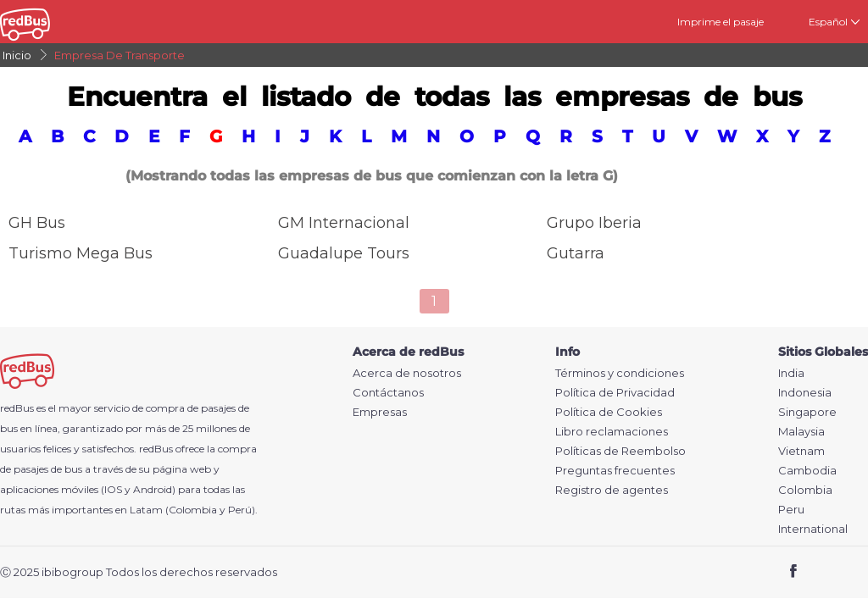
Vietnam (801, 451)
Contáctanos (388, 393)
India (791, 373)
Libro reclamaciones (612, 432)
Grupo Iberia (594, 223)
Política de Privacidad (615, 393)
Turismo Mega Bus (81, 253)
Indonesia (805, 393)
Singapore (807, 412)
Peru (791, 510)
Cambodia (807, 471)
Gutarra (576, 253)
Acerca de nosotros (407, 373)
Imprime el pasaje (721, 22)
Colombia (805, 490)
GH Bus (37, 223)
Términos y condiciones (620, 373)
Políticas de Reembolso (620, 451)
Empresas (380, 412)
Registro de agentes (612, 490)
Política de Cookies (609, 412)
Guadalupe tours (344, 253)
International (813, 529)
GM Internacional (344, 223)
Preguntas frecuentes (615, 471)
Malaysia (801, 432)
